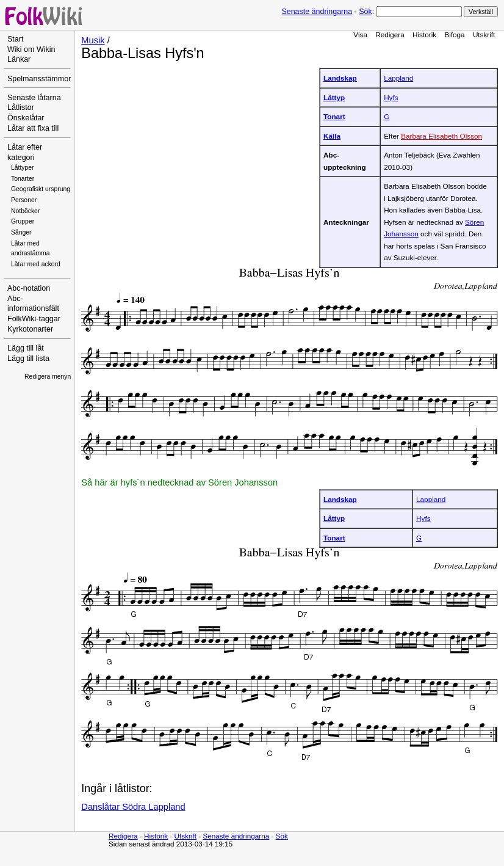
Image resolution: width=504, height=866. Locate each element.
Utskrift (484, 35)
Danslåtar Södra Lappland (133, 807)
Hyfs (391, 97)
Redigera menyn (48, 377)
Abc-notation (29, 288)
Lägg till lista (28, 358)
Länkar (19, 59)
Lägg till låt (26, 348)
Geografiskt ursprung (41, 189)
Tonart (334, 116)
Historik (424, 35)
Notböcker (25, 211)
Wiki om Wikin (31, 49)
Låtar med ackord (36, 264)
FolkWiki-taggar (34, 319)
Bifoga (454, 35)
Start (15, 39)
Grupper (23, 221)
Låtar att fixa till (33, 128)
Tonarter (23, 179)
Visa (360, 35)
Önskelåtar (26, 118)
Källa (332, 136)
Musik (93, 40)
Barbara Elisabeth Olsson (441, 136)
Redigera (390, 35)
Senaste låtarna (34, 98)
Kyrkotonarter (30, 329)
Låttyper (23, 168)
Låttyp (334, 97)
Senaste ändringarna (317, 12)
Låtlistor (21, 107)
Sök (365, 12)
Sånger (21, 232)
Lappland (398, 78)
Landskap (340, 78)
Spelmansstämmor (39, 79)
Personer (24, 200)
